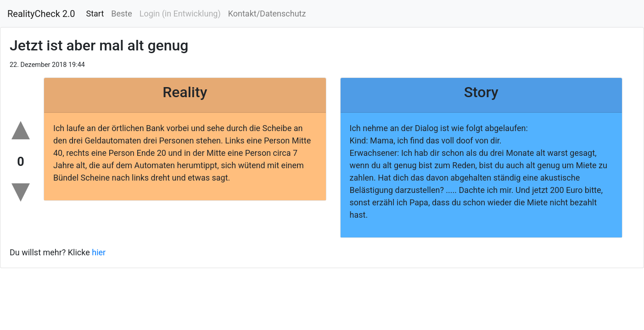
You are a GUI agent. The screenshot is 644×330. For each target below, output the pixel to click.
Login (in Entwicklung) (180, 14)
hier (99, 252)
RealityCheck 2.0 (41, 14)
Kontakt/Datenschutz (267, 14)
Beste (121, 14)
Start (95, 14)
